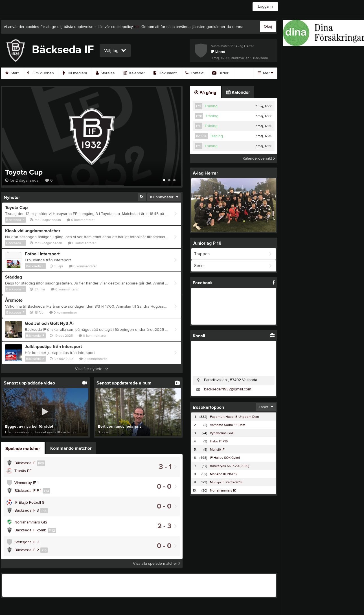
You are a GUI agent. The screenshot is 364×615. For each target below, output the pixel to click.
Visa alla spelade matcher (157, 564)
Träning (211, 106)
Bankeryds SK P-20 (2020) (230, 466)
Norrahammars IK (223, 490)
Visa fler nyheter (92, 369)
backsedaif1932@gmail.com (228, 389)
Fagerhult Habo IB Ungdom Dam (234, 417)
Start (12, 73)
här (137, 27)
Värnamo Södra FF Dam (228, 425)
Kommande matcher (71, 448)
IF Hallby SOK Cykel (225, 458)
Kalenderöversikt (259, 158)
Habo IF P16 (219, 441)
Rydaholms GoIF (222, 433)
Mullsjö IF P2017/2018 (226, 482)
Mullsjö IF (217, 449)
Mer (265, 73)
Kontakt (194, 73)
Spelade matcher (23, 449)
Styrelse (105, 73)
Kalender (134, 73)
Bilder (220, 73)
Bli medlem (75, 73)
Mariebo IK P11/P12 (224, 474)
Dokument (165, 73)
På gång (205, 93)
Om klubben (41, 73)
